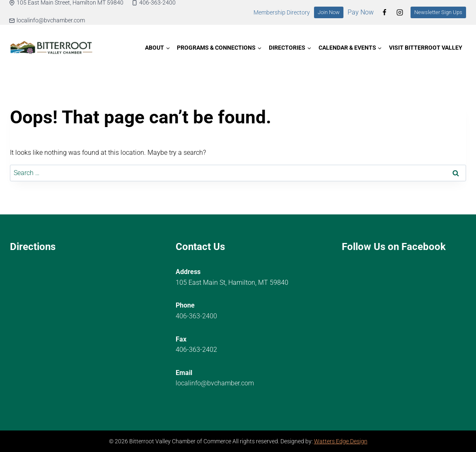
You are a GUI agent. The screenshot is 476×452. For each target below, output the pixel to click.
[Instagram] (400, 12)
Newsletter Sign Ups (438, 12)
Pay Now (361, 12)
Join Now (329, 12)
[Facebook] (384, 12)
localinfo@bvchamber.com (215, 383)
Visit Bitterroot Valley (426, 48)
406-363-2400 (196, 316)
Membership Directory (282, 13)
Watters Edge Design (341, 441)
